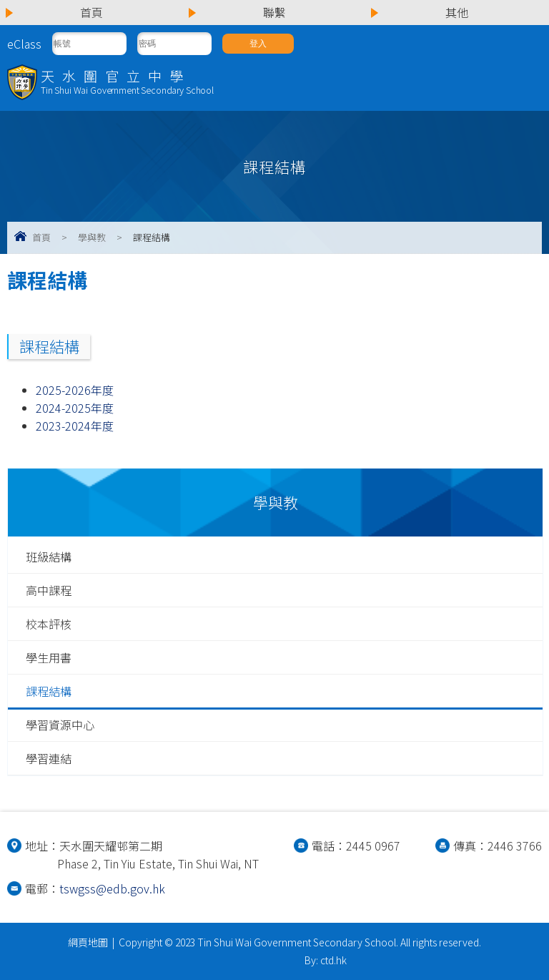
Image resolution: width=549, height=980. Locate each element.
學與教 (92, 237)
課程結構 (49, 691)
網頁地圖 (88, 942)
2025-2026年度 (75, 390)
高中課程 (49, 590)
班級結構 (49, 557)
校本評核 (49, 624)
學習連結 (49, 758)
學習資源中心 (60, 725)
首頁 (41, 237)
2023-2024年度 (75, 426)
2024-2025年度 (75, 408)
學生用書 (49, 657)
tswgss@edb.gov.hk (112, 888)
